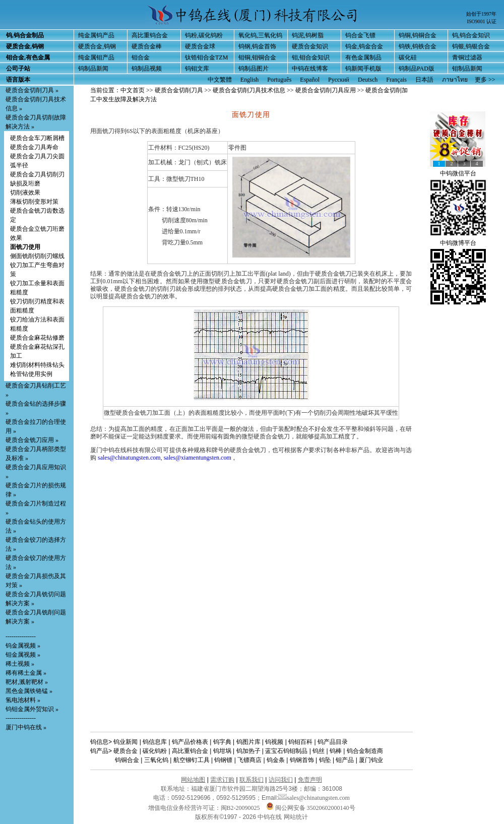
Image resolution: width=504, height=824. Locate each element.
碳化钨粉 (155, 751)
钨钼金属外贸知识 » (32, 709)
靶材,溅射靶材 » (27, 682)
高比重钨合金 (150, 35)
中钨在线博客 (310, 69)
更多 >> (485, 80)
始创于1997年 (481, 14)
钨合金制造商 (365, 751)
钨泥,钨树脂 (308, 35)
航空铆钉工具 (192, 760)
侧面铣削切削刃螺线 (37, 256)
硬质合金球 (200, 46)
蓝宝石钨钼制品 (286, 751)
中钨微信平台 (458, 173)
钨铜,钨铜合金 (418, 35)
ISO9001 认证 (482, 21)
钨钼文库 (197, 69)
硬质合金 (125, 751)
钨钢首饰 (302, 760)
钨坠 (325, 760)
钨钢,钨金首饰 (257, 46)
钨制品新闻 (93, 69)
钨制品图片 (254, 69)
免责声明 (310, 780)
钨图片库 (248, 742)
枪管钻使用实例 (31, 374)
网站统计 (296, 817)
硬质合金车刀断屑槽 (37, 138)
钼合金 (141, 57)
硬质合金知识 (310, 46)
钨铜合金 (127, 760)
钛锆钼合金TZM (206, 57)
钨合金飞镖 (360, 35)
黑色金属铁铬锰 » (29, 691)
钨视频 (274, 742)
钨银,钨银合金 (471, 46)
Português (279, 80)
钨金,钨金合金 (364, 46)
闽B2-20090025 (240, 808)
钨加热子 (248, 751)
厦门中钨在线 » (26, 727)
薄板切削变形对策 (34, 202)
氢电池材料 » (23, 700)
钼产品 (345, 760)
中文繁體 (220, 80)
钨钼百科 (300, 742)
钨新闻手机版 (363, 69)
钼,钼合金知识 (311, 57)
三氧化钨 (156, 760)
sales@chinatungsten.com (129, 458)
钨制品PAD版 (417, 69)
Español (310, 80)
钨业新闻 (125, 742)
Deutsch (368, 80)
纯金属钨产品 (96, 35)
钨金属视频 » (23, 646)
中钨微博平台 (458, 243)
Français (396, 80)
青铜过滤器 (467, 57)
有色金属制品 (363, 57)
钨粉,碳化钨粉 (204, 35)
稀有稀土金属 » (26, 673)
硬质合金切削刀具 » (32, 90)
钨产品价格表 (190, 742)
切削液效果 (25, 193)
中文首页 (133, 90)
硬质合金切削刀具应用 (326, 90)
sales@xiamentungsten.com (198, 458)
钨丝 (319, 751)
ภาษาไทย (455, 80)
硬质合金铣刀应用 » (32, 440)
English (250, 80)
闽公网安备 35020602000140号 (311, 808)
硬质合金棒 (147, 46)
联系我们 (251, 780)
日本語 (424, 80)
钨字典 (222, 742)
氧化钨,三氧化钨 (260, 35)
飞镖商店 (249, 760)
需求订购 (222, 780)
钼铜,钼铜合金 (257, 57)
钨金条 (276, 760)
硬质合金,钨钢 (97, 46)
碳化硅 (408, 57)
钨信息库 (155, 742)
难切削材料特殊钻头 (37, 365)
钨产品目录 (333, 742)
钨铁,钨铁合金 (418, 46)
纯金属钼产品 (96, 57)
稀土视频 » (20, 664)
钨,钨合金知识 (471, 35)
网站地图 (193, 780)
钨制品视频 (147, 69)
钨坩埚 (222, 751)
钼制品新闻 (467, 69)
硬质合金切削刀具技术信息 (249, 90)
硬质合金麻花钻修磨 (37, 338)
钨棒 (336, 751)
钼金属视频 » (23, 655)
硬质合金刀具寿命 (34, 147)
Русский (339, 80)
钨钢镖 (223, 760)
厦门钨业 (371, 760)
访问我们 (281, 780)
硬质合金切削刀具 (179, 90)
